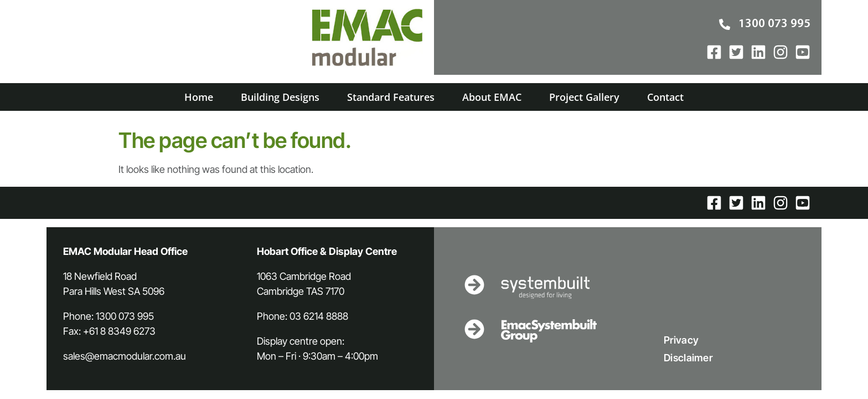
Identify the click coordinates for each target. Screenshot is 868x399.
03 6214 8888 (319, 316)
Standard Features (391, 97)
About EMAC (492, 97)
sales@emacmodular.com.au (125, 356)
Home (199, 97)
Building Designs (280, 97)
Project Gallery (584, 97)
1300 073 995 (125, 316)
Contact (665, 97)
